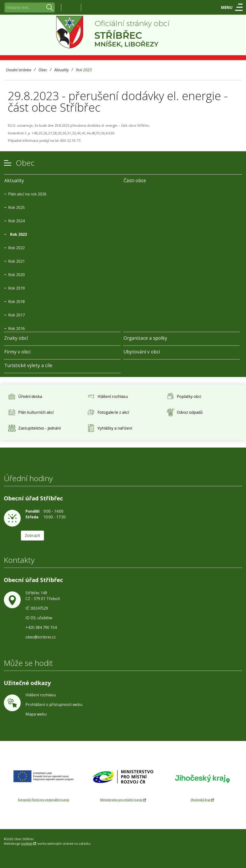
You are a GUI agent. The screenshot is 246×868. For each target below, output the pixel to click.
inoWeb (27, 844)
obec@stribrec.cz (41, 637)
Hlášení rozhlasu (41, 695)
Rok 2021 (16, 261)
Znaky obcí (16, 338)
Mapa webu (36, 714)
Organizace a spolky (145, 338)
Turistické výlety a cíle (28, 365)
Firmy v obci (17, 352)
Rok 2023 (84, 70)
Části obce (135, 180)
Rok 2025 (16, 207)
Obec (43, 70)
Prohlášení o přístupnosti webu (54, 704)
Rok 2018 (16, 302)
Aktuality (61, 70)
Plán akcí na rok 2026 (27, 194)
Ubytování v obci (142, 352)
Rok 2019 (16, 288)
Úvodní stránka (18, 70)
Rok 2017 (16, 315)
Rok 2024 (16, 221)
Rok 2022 (16, 248)
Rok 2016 (16, 328)
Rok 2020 (16, 275)
